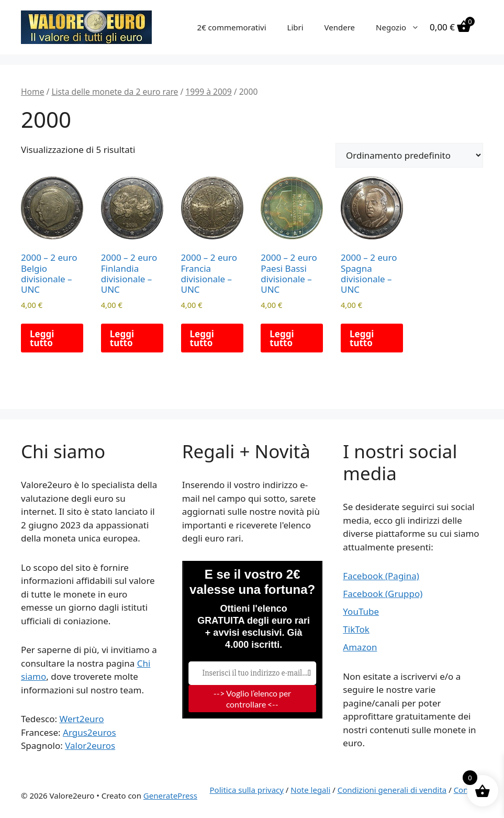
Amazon (360, 647)
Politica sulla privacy (247, 790)
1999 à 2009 (208, 92)
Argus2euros (89, 732)
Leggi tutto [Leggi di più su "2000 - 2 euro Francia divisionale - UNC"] (202, 338)
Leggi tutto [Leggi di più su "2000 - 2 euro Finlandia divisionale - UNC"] (122, 338)
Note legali (310, 790)
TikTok (356, 629)
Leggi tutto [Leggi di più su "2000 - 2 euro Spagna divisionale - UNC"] (362, 338)
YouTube (361, 611)
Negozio (403, 27)
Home (32, 92)
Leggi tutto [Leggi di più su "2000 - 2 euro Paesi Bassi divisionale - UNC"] (282, 338)
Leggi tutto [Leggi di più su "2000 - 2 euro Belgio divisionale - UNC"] (42, 338)
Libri (295, 27)
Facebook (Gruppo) (383, 594)
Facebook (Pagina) (381, 576)
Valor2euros (90, 745)
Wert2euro (81, 719)
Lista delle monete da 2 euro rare (115, 92)
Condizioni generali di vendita (392, 790)
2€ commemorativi (232, 27)
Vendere (340, 27)
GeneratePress (170, 795)
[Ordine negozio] (409, 155)
